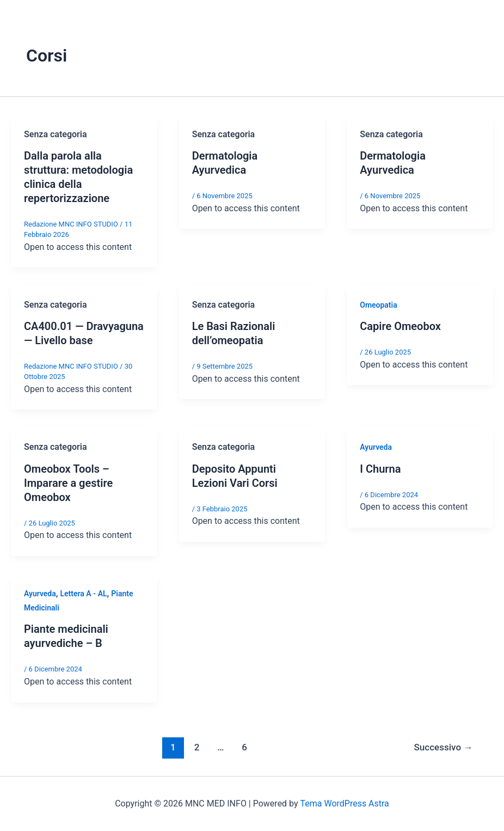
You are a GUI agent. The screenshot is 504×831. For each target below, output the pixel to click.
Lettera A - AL (84, 594)
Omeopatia (379, 305)
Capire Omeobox (400, 326)
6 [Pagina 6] (244, 747)
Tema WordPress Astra (344, 803)
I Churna (380, 469)
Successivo (443, 747)
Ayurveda (376, 447)
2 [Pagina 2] (197, 747)
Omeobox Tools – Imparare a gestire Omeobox (68, 483)
